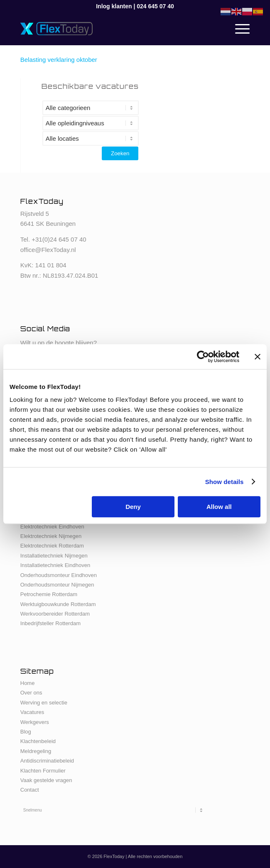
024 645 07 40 (155, 6)
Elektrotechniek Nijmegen (51, 536)
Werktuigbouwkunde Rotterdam (58, 604)
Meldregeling (36, 751)
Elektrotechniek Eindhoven (52, 527)
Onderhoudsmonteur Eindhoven (59, 575)
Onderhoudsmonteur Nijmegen (57, 585)
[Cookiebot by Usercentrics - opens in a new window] (203, 357)
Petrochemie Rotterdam (49, 594)
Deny (133, 507)
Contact (30, 790)
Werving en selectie (44, 703)
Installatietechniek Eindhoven (55, 565)
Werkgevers (35, 722)
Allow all (219, 507)
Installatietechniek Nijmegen (54, 556)
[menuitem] (238, 29)
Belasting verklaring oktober (59, 60)
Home (28, 683)
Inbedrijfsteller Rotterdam (50, 623)
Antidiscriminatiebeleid (47, 761)
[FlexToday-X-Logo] (112, 29)
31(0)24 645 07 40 (61, 239)
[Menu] (238, 29)
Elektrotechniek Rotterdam (52, 546)
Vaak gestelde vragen (46, 780)
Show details (225, 482)
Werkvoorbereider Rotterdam (55, 614)
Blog (26, 732)
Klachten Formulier (43, 771)
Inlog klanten (114, 6)
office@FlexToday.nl (48, 250)
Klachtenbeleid (38, 741)
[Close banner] (258, 357)
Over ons (31, 693)
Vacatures (32, 712)
